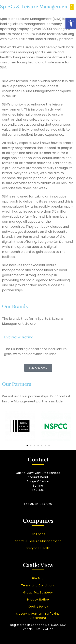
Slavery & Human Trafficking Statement (38, 616)
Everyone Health (38, 548)
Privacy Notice (38, 600)
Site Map (38, 578)
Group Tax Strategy (38, 592)
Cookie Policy (38, 607)
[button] (71, 23)
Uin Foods (38, 534)
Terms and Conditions (38, 585)
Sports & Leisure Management (38, 541)
